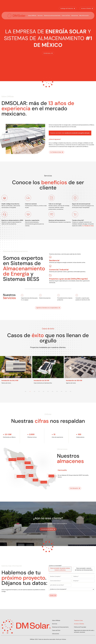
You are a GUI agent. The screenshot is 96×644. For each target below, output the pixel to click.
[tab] (60, 569)
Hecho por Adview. (61, 639)
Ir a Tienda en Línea (88, 226)
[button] (3, 371)
